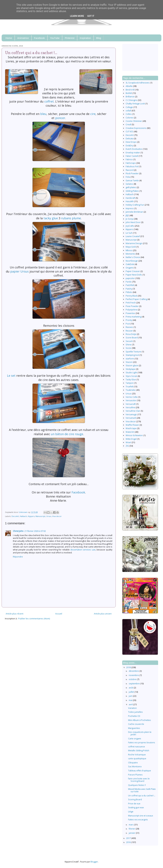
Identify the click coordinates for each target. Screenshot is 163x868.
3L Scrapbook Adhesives (138, 83)
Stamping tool (132, 355)
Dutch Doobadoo (134, 149)
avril (131, 704)
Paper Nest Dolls (134, 275)
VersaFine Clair (133, 411)
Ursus (49, 516)
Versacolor (131, 400)
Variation (132, 708)
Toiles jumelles (135, 712)
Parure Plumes (135, 775)
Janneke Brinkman (134, 212)
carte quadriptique (137, 759)
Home (9, 38)
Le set (11, 376)
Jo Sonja (130, 219)
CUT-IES (129, 132)
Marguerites (134, 728)
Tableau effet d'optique (140, 771)
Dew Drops (131, 142)
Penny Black (131, 296)
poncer (60, 118)
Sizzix (129, 348)
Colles (129, 114)
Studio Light (131, 373)
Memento (130, 254)
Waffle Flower (132, 425)
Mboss (129, 250)
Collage (129, 107)
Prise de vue (134, 804)
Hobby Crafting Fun (135, 205)
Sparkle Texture (133, 352)
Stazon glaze (132, 366)
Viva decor (57, 516)
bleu (43, 114)
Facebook (39, 38)
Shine (129, 345)
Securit (129, 341)
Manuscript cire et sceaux (141, 816)
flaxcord (130, 170)
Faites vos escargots (138, 820)
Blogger (94, 862)
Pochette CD (134, 716)
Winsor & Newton (134, 435)
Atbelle (129, 86)
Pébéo (129, 292)
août (131, 688)
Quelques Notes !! (137, 785)
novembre (134, 675)
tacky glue (51, 218)
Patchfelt (130, 285)
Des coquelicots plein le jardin (140, 733)
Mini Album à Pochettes (140, 720)
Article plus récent (15, 614)
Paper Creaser (133, 271)
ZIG (127, 446)
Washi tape (131, 428)
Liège (131, 812)
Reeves (129, 327)
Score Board (132, 338)
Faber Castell (132, 156)
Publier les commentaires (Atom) (34, 619)
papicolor (130, 278)
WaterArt (130, 432)
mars (131, 825)
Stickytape (131, 369)
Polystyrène (131, 310)
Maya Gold (131, 247)
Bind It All (130, 90)
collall (128, 111)
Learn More (77, 16)
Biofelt (129, 93)
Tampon (130, 383)
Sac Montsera (135, 767)
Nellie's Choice (133, 257)
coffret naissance (137, 747)
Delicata (130, 139)
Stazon (129, 362)
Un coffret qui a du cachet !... (142, 796)
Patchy (129, 289)
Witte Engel (131, 439)
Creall (128, 125)
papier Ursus (19, 271)
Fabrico (129, 159)
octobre (133, 679)
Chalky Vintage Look (135, 104)
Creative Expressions (136, 128)
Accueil (59, 614)
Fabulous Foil (132, 166)
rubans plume (71, 218)
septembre (134, 684)
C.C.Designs (131, 100)
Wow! (128, 442)
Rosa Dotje (131, 334)
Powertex (130, 313)
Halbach (23, 516)
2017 (129, 838)
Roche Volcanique (137, 755)
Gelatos (129, 184)
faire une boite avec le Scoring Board (139, 780)
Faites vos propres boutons (142, 743)
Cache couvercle (136, 724)
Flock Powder (132, 173)
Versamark (131, 418)
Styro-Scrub (131, 376)
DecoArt (15, 516)
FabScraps (131, 163)
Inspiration (85, 38)
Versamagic (131, 414)
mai (131, 700)
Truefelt (130, 387)
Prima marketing (133, 317)
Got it (91, 16)
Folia (128, 177)
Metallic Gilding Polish (139, 751)
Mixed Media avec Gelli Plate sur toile (142, 790)
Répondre (18, 557)
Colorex (130, 118)
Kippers (31, 516)
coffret (49, 101)
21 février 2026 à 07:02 (35, 531)
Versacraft (131, 404)
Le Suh (129, 233)
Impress (130, 208)
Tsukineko (131, 390)
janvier (132, 833)
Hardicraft (130, 198)
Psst (128, 324)
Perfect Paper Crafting (136, 299)
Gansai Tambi (132, 181)
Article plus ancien (103, 614)
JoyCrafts (130, 226)
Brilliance (130, 97)
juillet (132, 692)
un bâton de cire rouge (67, 434)
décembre (134, 671)
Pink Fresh (131, 303)
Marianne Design (134, 243)
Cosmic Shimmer (134, 121)
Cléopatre (133, 763)
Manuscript (40, 516)
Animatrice (23, 38)
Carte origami (135, 739)
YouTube (55, 38)
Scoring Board (135, 800)
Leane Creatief (133, 236)
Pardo (129, 282)
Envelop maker (133, 153)
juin (131, 696)
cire (93, 114)
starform (130, 359)
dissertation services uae (83, 550)
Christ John (18, 531)
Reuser (129, 331)
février (132, 829)
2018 (129, 667)
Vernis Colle (132, 397)
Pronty (129, 320)
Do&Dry (129, 146)
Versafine (130, 407)
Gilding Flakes (132, 191)
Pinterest (70, 38)
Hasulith (130, 201)
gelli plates (131, 187)
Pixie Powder (132, 306)
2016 (129, 842)
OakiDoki (130, 264)
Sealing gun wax (136, 808)
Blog (99, 38)
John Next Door (133, 222)
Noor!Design (132, 261)
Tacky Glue (131, 380)
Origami (129, 268)
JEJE (127, 215)
